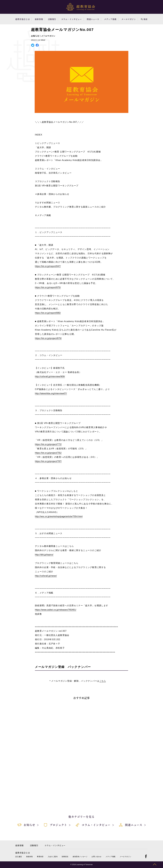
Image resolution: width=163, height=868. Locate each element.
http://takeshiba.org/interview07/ (51, 393)
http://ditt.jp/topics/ (44, 555)
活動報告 (52, 19)
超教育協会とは (23, 19)
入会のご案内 (53, 857)
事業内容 (40, 857)
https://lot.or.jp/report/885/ (48, 313)
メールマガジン (129, 19)
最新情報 (39, 19)
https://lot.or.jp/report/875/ (48, 287)
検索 (144, 19)
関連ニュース (93, 19)
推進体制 (29, 857)
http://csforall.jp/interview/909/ (50, 376)
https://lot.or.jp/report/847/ (48, 266)
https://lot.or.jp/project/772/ (48, 444)
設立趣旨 (19, 857)
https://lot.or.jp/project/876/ (48, 338)
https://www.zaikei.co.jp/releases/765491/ (56, 610)
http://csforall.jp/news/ (46, 576)
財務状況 (65, 857)
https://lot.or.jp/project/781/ (48, 453)
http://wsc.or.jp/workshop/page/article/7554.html (59, 516)
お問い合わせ (96, 857)
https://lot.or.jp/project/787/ (48, 461)
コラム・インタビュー (72, 19)
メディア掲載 (110, 19)
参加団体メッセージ (80, 857)
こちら (103, 681)
